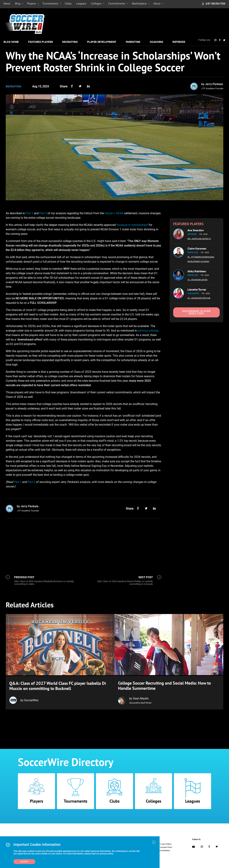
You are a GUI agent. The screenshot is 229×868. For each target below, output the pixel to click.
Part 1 (29, 213)
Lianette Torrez (197, 289)
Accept (24, 862)
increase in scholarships (132, 225)
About (157, 4)
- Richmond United (199, 280)
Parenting (133, 42)
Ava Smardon (196, 230)
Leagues (81, 4)
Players (31, 4)
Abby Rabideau (197, 271)
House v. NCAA (114, 213)
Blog (18, 4)
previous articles (148, 331)
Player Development (102, 42)
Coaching (156, 42)
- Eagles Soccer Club (200, 298)
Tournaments (50, 4)
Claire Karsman (197, 248)
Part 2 (43, 213)
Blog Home (11, 42)
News (7, 4)
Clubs (68, 4)
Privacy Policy (165, 843)
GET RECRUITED (214, 4)
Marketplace (139, 4)
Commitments (117, 4)
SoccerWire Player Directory (196, 312)
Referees (179, 42)
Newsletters (165, 850)
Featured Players (41, 42)
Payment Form (166, 847)
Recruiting (70, 42)
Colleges (96, 4)
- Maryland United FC (201, 239)
